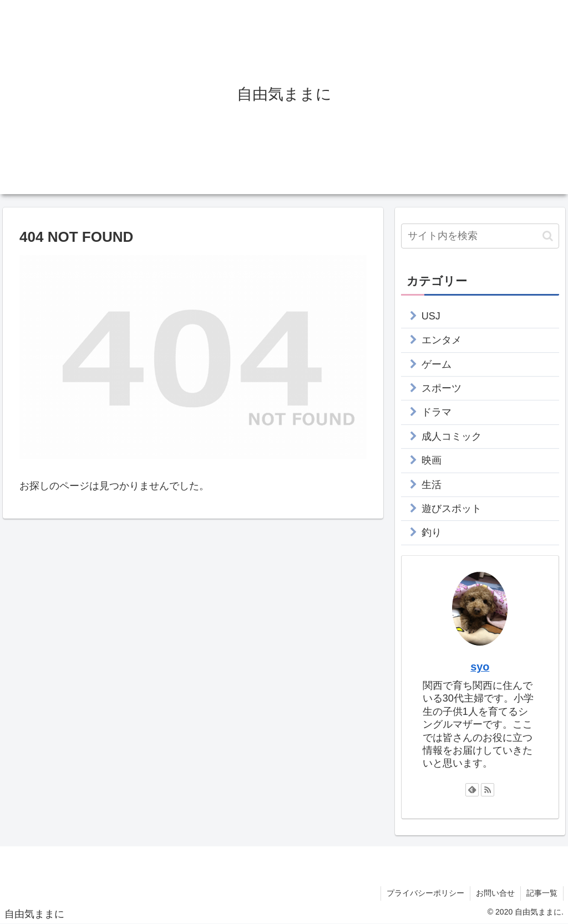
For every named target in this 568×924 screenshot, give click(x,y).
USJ (431, 316)
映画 (432, 460)
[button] (548, 236)
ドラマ (437, 412)
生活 (432, 485)
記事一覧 (542, 893)
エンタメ (442, 340)
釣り (432, 532)
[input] (480, 236)
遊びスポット (452, 509)
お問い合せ (495, 893)
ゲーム (437, 364)
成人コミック (452, 436)
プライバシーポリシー (425, 893)
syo (480, 667)
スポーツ (442, 388)
